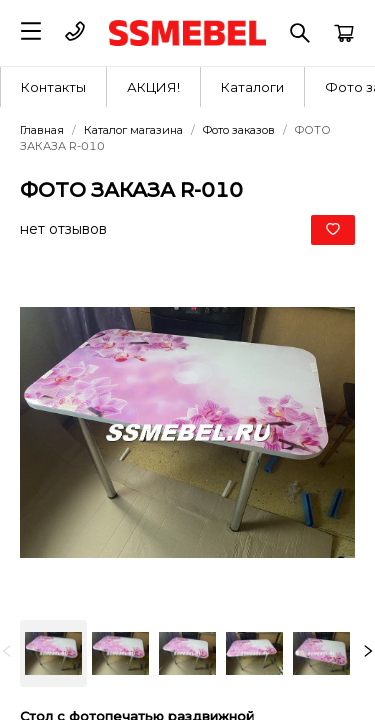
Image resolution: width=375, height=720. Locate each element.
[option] (53, 653)
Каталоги (252, 87)
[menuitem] (54, 87)
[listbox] (187, 653)
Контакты (53, 87)
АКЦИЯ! (153, 87)
